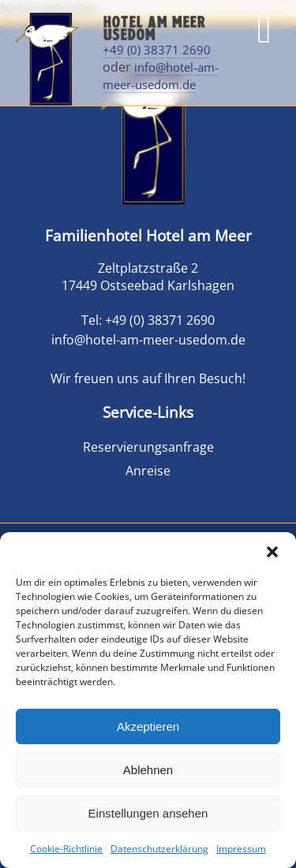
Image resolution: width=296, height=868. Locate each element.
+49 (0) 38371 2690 (157, 50)
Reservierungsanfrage (148, 447)
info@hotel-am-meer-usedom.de (161, 76)
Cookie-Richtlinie (66, 849)
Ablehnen (148, 770)
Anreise (148, 471)
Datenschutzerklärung (159, 849)
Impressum (241, 849)
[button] (272, 552)
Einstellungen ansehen (148, 813)
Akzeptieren (148, 726)
